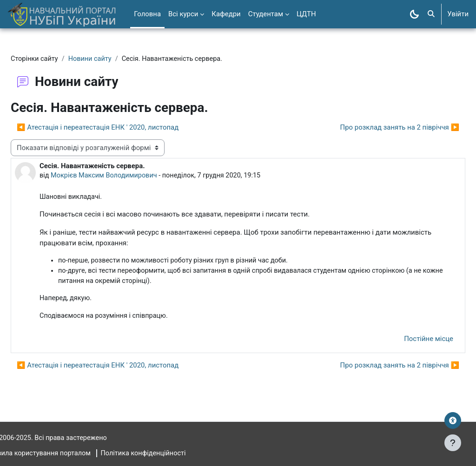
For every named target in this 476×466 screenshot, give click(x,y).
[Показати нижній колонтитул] (453, 443)
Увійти (458, 14)
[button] (431, 14)
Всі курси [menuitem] (183, 14)
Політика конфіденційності (170, 453)
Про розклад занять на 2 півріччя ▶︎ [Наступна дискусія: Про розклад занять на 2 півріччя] (377, 128)
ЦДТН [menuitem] (306, 14)
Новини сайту (114, 59)
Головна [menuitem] (147, 14)
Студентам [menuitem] (266, 14)
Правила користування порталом (62, 453)
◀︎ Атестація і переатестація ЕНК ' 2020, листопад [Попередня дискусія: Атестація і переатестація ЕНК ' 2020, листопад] (120, 128)
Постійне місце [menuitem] (406, 341)
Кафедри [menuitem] (226, 14)
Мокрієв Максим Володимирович (128, 176)
